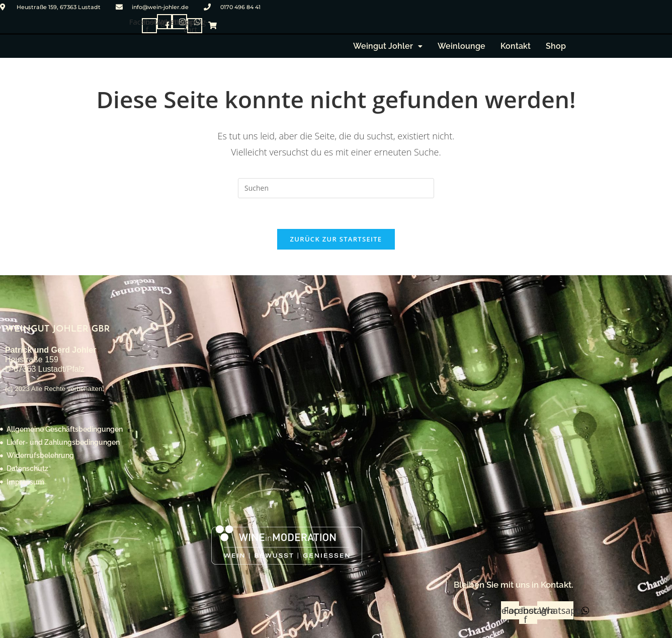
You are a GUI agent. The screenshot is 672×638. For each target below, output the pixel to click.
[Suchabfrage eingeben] (336, 188)
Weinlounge (461, 46)
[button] (388, 46)
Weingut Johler (388, 46)
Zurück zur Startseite (336, 239)
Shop (556, 46)
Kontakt (516, 46)
